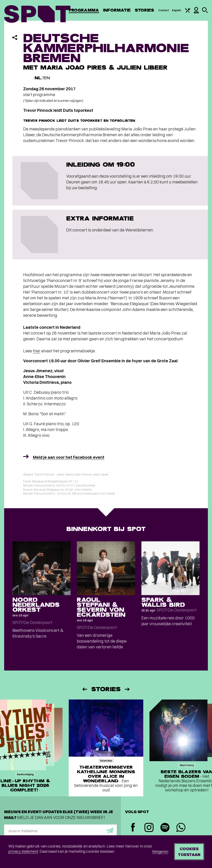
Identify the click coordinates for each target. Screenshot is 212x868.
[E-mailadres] (60, 831)
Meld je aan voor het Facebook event (69, 457)
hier (37, 351)
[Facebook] (133, 828)
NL (38, 78)
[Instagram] (149, 828)
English (176, 10)
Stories (145, 10)
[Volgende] (128, 689)
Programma (84, 10)
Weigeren (160, 852)
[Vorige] (84, 689)
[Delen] (15, 37)
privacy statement (23, 851)
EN (47, 78)
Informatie (117, 10)
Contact (164, 10)
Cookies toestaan (189, 852)
